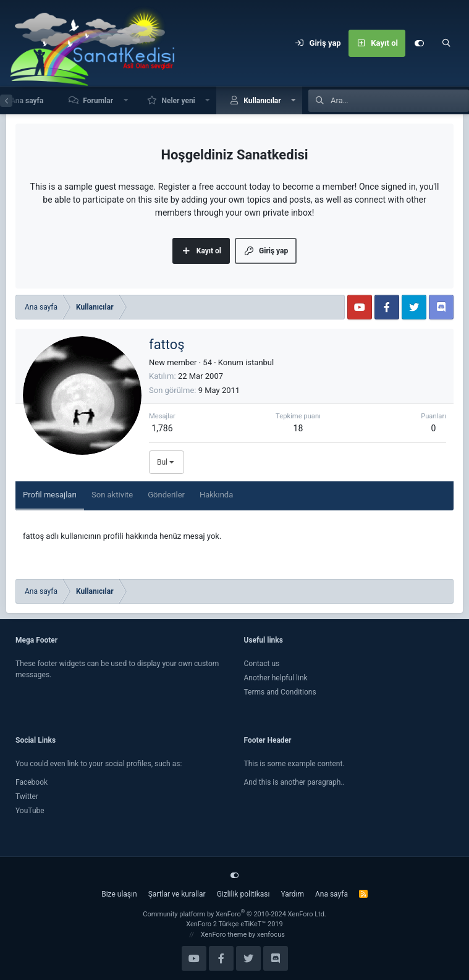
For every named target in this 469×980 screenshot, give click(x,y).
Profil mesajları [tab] (50, 495)
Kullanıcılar (262, 101)
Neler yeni (178, 101)
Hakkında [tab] (216, 495)
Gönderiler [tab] (166, 495)
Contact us (262, 664)
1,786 (162, 428)
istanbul (260, 362)
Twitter (27, 796)
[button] (126, 100)
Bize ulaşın (119, 894)
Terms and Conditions (280, 692)
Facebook (32, 782)
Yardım (292, 894)
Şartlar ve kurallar (177, 894)
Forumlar (98, 101)
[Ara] (446, 43)
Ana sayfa (332, 894)
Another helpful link (276, 678)
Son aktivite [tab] (112, 495)
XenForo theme (224, 935)
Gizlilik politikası (243, 894)
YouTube (30, 811)
